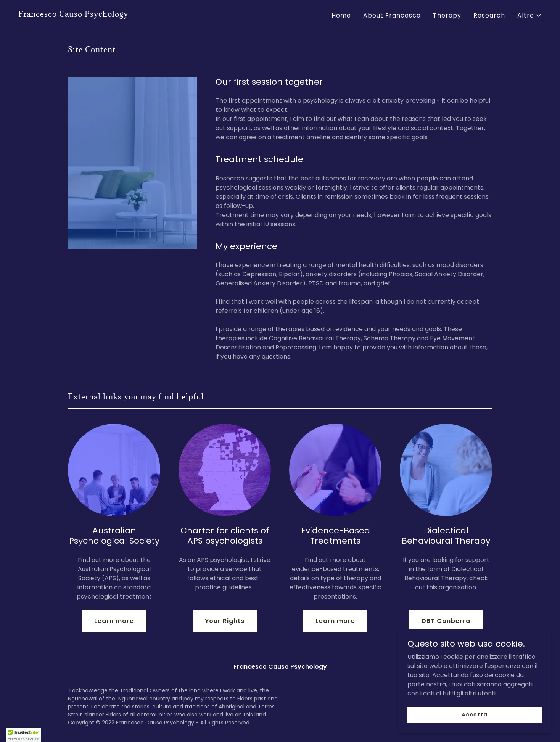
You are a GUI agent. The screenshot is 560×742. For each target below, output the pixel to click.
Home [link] (341, 15)
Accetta (474, 730)
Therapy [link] (447, 15)
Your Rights (225, 621)
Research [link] (489, 15)
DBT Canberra (446, 621)
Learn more (114, 621)
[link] (73, 15)
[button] (529, 16)
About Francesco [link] (392, 15)
